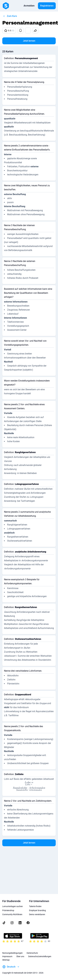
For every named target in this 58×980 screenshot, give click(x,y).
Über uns (20, 956)
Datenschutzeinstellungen (40, 956)
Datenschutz (32, 953)
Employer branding (37, 910)
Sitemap (6, 960)
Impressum (7, 956)
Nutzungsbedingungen (12, 953)
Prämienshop (8, 910)
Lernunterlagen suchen (13, 906)
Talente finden (35, 906)
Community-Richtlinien (12, 914)
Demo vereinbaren (37, 914)
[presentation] (29, 783)
